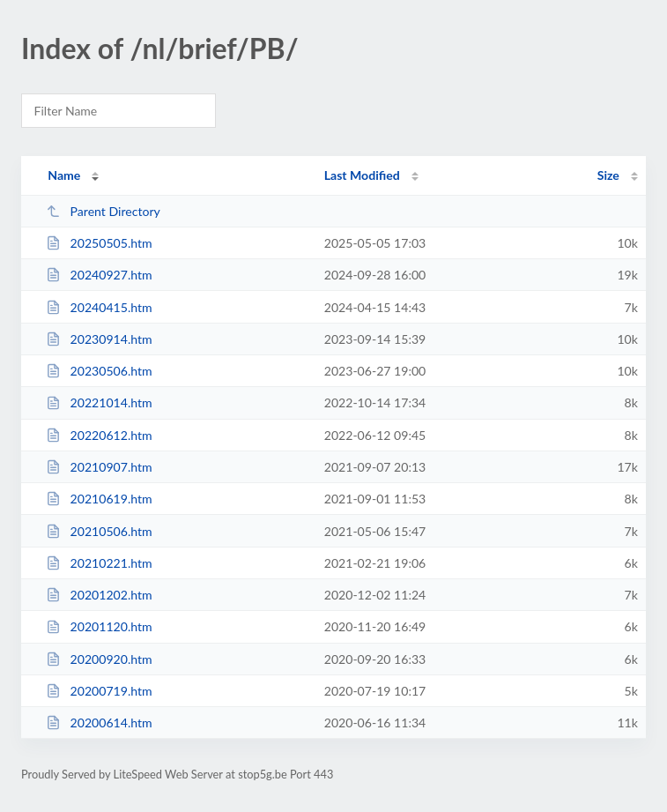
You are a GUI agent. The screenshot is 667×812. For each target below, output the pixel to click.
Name (64, 175)
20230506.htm (99, 371)
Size (608, 175)
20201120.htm (99, 626)
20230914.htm (99, 339)
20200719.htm (99, 691)
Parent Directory (103, 211)
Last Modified (362, 175)
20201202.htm (99, 595)
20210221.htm (99, 563)
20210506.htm (99, 531)
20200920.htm (99, 659)
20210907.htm (99, 467)
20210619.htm (99, 499)
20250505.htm (99, 243)
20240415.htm (99, 307)
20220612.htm (99, 435)
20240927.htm (99, 275)
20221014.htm (99, 402)
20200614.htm (99, 723)
